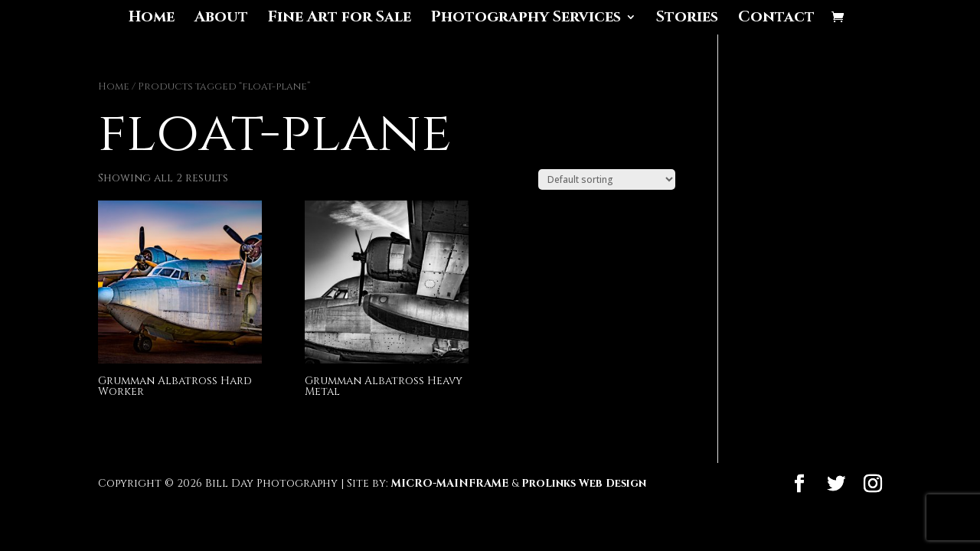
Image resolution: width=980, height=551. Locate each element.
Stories (687, 19)
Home (152, 19)
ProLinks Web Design (584, 483)
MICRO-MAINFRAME (450, 483)
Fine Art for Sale (340, 19)
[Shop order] (607, 179)
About (221, 19)
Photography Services (526, 19)
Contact (776, 19)
